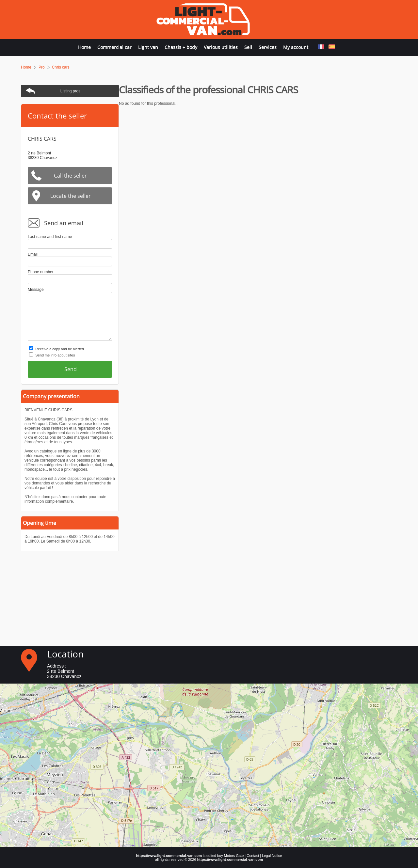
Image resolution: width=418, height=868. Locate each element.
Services (268, 47)
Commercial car (114, 47)
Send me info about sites (333, 355)
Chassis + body (181, 47)
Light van (148, 47)
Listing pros (349, 91)
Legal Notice (272, 856)
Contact (253, 856)
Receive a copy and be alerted (338, 349)
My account (296, 47)
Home (84, 47)
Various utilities (221, 47)
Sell (248, 47)
